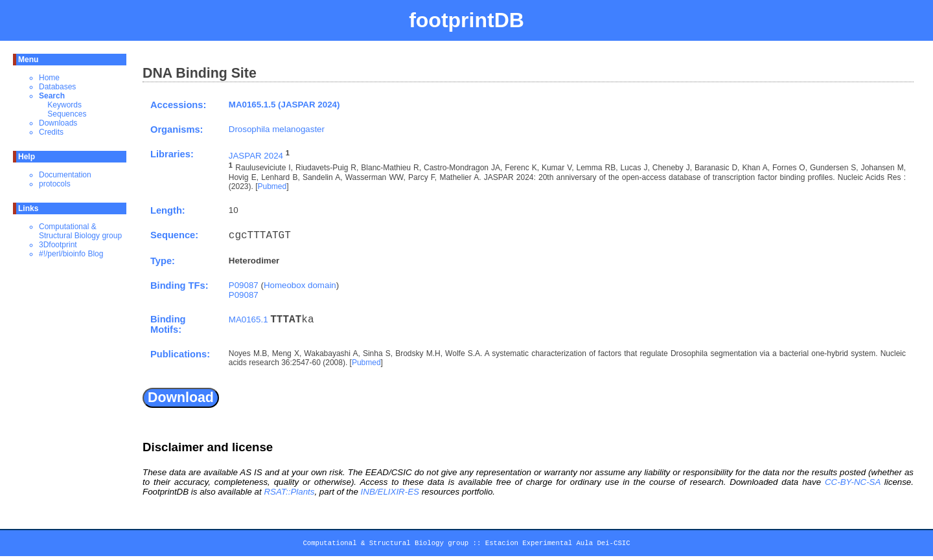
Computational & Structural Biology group (80, 231)
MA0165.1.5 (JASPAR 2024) (284, 105)
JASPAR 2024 (256, 156)
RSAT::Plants (289, 492)
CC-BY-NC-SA (853, 482)
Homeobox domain (300, 285)
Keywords (64, 105)
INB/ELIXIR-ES (390, 492)
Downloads (58, 123)
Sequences (67, 114)
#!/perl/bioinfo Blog (71, 254)
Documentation (65, 175)
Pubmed (272, 186)
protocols (55, 184)
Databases (57, 87)
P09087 (244, 285)
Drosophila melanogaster (277, 129)
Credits (51, 132)
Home (49, 78)
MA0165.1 (248, 319)
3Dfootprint (58, 245)
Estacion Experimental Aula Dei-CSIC (558, 545)
